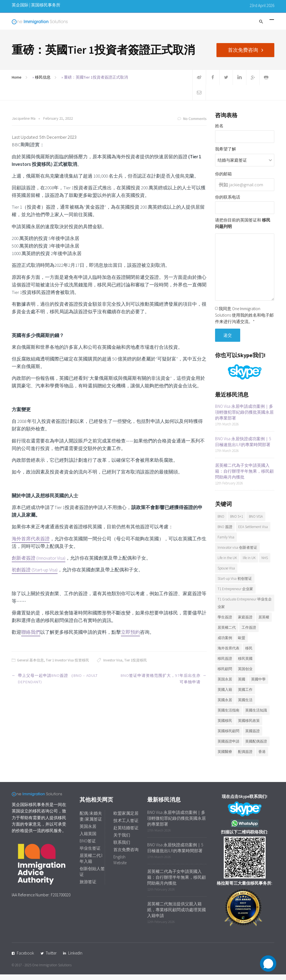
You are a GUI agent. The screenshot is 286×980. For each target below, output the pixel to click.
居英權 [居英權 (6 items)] (264, 623)
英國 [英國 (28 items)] (242, 685)
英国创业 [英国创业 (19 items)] (245, 674)
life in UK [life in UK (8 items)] (249, 563)
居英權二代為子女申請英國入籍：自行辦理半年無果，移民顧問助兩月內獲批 (244, 477)
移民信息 (43, 83)
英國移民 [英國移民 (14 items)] (225, 726)
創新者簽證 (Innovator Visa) (39, 564)
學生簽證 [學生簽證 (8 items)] (225, 623)
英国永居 (88, 832)
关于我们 (122, 841)
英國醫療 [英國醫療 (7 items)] (225, 757)
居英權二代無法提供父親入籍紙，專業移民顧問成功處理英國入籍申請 (177, 915)
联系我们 (122, 848)
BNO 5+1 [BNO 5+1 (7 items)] (237, 522)
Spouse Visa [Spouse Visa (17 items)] (226, 574)
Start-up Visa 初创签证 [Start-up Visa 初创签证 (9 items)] (235, 584)
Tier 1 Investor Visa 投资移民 (67, 666)
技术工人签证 (126, 826)
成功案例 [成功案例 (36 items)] (225, 643)
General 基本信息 (30, 666)
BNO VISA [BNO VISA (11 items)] (256, 522)
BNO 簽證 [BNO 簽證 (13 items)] (225, 532)
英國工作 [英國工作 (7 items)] (245, 695)
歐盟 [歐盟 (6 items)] (242, 643)
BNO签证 (88, 846)
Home (17, 83)
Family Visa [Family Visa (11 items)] (226, 543)
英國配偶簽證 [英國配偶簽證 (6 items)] (256, 747)
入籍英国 (88, 839)
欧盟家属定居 (126, 819)
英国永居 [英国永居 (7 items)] (225, 685)
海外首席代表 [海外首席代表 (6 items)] (228, 654)
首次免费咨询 (245, 50)
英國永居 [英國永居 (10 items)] (225, 705)
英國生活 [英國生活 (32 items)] (245, 705)
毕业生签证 (90, 854)
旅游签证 (88, 887)
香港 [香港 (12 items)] (262, 757)
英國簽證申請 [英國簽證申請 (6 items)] (228, 747)
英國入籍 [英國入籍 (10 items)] (225, 695)
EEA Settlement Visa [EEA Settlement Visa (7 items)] (253, 532)
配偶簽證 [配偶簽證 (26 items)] (245, 757)
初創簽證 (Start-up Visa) (35, 575)
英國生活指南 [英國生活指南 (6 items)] (228, 716)
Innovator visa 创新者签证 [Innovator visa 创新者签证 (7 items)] (237, 553)
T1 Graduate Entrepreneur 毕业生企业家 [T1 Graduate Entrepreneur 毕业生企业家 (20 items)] (245, 609)
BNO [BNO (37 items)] (221, 522)
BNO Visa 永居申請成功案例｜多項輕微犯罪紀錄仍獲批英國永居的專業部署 (244, 418)
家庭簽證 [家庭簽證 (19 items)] (245, 623)
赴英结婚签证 (126, 833)
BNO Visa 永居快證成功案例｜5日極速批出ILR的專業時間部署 (243, 447)
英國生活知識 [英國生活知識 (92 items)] (256, 716)
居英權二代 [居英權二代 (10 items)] (227, 633)
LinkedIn (75, 959)
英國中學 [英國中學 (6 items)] (258, 685)
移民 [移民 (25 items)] (249, 654)
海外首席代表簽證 (31, 544)
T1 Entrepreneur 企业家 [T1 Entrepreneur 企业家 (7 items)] (235, 594)
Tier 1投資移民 (136, 666)
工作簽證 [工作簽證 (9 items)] (249, 633)
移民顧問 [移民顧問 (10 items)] (225, 674)
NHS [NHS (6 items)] (265, 563)
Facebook (25, 959)
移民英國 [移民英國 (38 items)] (245, 664)
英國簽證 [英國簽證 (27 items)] (252, 737)
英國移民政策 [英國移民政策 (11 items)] (249, 726)
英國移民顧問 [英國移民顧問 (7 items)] (228, 737)
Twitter (51, 959)
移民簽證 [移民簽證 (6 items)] (225, 664)
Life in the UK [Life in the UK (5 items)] (227, 563)
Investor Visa (113, 666)
